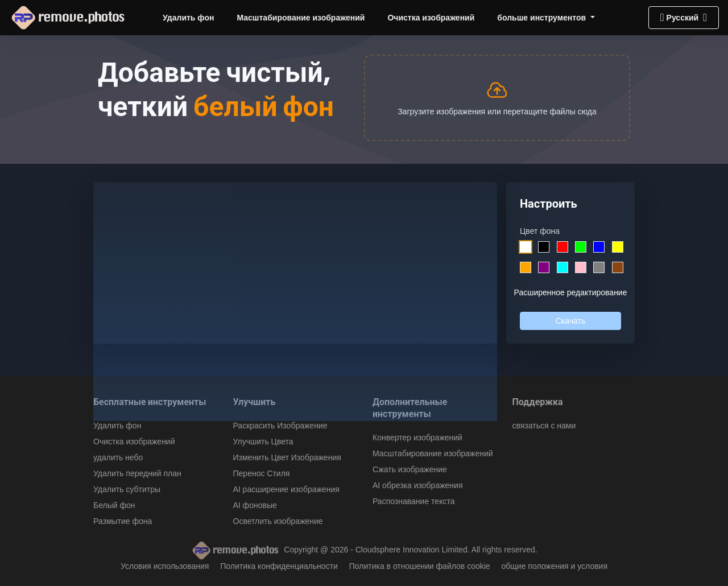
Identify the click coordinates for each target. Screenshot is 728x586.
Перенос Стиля (262, 473)
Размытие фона (123, 521)
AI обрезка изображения (417, 485)
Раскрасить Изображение (280, 426)
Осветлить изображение (278, 521)
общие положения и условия (555, 566)
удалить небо (118, 457)
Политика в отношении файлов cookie (420, 566)
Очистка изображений (431, 18)
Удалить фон (188, 18)
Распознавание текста (413, 501)
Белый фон (114, 505)
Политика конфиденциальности (279, 566)
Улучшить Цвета (263, 441)
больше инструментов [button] (543, 18)
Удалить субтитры (127, 489)
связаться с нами (544, 426)
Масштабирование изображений (301, 18)
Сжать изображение (410, 469)
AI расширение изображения (286, 489)
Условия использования (165, 566)
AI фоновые (255, 505)
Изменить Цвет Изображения (287, 457)
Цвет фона (540, 231)
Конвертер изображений (417, 438)
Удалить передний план (137, 473)
